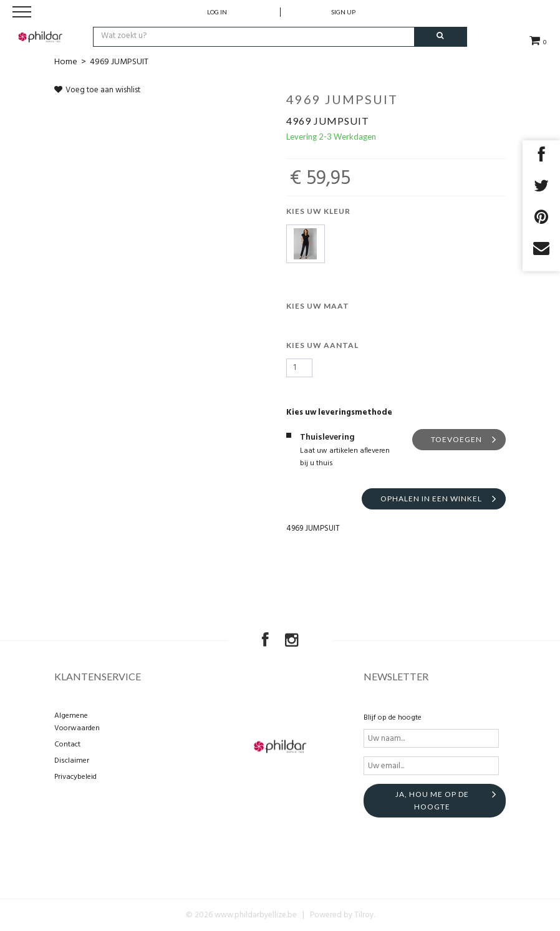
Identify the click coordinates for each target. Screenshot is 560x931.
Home (66, 62)
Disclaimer (72, 761)
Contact (67, 745)
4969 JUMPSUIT (119, 62)
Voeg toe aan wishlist (97, 90)
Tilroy (364, 915)
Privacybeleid (75, 777)
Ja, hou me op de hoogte (432, 800)
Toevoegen (456, 439)
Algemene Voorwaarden (77, 722)
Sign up (343, 12)
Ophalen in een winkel (431, 499)
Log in (217, 12)
